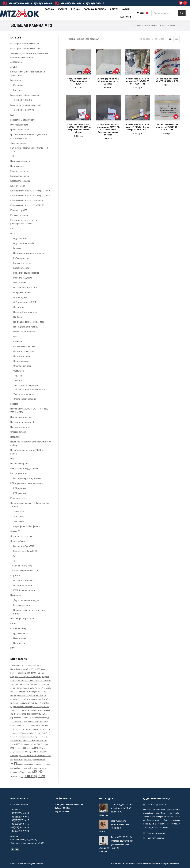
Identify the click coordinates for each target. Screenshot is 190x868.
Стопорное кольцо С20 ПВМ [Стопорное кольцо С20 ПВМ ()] (36, 725)
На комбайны (20, 638)
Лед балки (18, 517)
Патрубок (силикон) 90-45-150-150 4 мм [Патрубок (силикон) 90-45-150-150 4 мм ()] (26, 677)
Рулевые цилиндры (23, 605)
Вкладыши (16, 80)
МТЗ (13, 233)
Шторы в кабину (18, 628)
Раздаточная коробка (24, 332)
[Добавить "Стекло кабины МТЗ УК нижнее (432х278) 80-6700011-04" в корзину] (176, 117)
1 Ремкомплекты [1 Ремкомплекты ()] (17, 665)
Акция (14, 67)
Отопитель (19, 307)
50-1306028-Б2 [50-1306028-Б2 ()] (30, 665)
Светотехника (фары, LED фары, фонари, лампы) (30, 505)
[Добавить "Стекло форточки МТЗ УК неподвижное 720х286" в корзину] (87, 71)
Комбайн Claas (18, 186)
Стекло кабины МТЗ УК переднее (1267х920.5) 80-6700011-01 (138, 81)
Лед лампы (19, 521)
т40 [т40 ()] (40, 772)
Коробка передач (22, 268)
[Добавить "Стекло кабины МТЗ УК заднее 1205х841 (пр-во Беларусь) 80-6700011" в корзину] (146, 117)
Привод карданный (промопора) (29, 322)
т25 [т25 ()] (34, 772)
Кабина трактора (22, 258)
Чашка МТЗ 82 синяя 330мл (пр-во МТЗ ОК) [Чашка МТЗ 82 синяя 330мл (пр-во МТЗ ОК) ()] (28, 741)
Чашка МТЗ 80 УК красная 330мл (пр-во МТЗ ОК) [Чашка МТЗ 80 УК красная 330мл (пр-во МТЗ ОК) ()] (30, 729)
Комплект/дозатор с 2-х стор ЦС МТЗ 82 (30, 196)
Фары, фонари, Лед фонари (27, 526)
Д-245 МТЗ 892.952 (23, 100)
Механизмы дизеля (23, 278)
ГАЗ (12, 115)
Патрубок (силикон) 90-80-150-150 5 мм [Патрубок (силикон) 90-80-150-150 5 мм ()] (30, 696)
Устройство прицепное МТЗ (24, 571)
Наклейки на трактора (21, 417)
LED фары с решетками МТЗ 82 (25, 44)
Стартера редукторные (22, 536)
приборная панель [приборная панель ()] (26, 764)
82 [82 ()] (38, 665)
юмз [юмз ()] (41, 776)
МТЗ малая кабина (23, 585)
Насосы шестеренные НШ (23, 422)
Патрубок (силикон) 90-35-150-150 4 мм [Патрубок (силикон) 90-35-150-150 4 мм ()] (28, 669)
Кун (12, 229)
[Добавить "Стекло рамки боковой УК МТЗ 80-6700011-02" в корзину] (176, 71)
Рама (16, 337)
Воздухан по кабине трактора (25, 95)
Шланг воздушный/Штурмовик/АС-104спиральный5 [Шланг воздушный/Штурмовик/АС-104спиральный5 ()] (31, 756)
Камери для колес (19, 171)
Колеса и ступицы (22, 263)
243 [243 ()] (41, 665)
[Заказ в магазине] (84, 39)
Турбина (18, 381)
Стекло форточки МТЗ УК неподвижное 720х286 (79, 81)
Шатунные (18, 90)
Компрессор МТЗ (19, 210)
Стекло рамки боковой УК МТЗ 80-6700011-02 (167, 80)
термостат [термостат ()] (16, 776)
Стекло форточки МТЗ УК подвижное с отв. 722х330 (108, 81)
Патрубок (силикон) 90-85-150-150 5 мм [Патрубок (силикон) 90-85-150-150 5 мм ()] (26, 699)
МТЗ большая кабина (24, 581)
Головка (17, 248)
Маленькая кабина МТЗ (25, 551)
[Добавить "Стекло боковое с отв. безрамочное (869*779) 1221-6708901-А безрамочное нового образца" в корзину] (117, 117)
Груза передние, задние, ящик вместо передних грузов (29, 136)
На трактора (19, 643)
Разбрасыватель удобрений (24, 468)
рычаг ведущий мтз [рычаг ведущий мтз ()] (26, 768)
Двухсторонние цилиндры (26, 600)
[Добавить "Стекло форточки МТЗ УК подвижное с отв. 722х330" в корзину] (117, 71)
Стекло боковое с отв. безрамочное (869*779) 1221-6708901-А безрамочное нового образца (108, 130)
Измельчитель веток (21, 161)
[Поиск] (182, 13)
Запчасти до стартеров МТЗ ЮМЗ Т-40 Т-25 (29, 150)
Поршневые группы (20, 464)
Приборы (18, 317)
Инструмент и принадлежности (29, 253)
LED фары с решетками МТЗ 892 (26, 49)
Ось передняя (20, 297)
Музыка (14, 404)
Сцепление (19, 371)
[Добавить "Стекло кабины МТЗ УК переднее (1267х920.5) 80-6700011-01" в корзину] (146, 71)
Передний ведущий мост (26, 312)
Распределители (19, 473)
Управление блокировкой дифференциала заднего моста (29, 387)
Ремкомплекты (18, 498)
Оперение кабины (22, 292)
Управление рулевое (24, 394)
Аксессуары (16, 62)
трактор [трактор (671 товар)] (29, 776)
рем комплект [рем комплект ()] (39, 764)
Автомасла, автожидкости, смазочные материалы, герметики (29, 55)
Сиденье (18, 341)
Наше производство (20, 427)
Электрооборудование (25, 399)
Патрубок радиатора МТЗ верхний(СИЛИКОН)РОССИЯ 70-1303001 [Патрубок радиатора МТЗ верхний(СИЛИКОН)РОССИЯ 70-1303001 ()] (30, 707)
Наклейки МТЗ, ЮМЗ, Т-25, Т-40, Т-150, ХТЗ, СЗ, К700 (29, 411)
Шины (13, 624)
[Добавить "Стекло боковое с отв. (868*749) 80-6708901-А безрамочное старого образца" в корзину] (87, 117)
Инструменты (17, 166)
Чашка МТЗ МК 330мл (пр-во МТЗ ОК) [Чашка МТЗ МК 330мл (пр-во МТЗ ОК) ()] (26, 744)
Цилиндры (16, 595)
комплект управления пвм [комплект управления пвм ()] (35, 760)
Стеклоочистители (22, 366)
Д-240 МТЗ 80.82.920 (24, 110)
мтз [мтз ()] (14, 763)
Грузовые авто (20, 633)
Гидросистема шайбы (24, 243)
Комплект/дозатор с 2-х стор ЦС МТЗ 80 (30, 191)
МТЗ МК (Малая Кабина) (25, 288)
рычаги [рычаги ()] (38, 768)
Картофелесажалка (20, 181)
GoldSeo (40, 864)
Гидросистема (20, 239)
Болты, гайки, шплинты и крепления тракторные (28, 74)
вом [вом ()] (12, 760)
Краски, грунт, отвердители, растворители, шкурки (24, 222)
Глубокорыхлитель (19, 125)
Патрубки (15, 437)
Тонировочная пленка (21, 566)
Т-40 (13, 561)
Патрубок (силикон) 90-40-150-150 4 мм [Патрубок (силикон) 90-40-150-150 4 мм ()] (27, 673)
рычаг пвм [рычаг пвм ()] (27, 772)
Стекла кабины (151, 26)
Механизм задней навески (26, 273)
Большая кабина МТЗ (24, 546)
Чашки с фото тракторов (22, 619)
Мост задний (20, 283)
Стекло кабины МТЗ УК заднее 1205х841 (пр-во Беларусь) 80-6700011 (138, 127)
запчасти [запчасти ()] (18, 759)
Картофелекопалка (20, 176)
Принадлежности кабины (26, 327)
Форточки (15, 576)
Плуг (13, 459)
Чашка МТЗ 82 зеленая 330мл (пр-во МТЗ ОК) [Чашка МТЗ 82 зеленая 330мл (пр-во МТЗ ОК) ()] (29, 733)
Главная (137, 26)
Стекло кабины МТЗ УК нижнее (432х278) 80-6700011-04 (167, 127)
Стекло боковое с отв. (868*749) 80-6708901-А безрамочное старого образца (79, 128)
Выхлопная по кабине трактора (26, 105)
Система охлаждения (24, 351)
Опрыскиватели (18, 432)
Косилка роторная (19, 215)
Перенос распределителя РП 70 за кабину (27, 452)
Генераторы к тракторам (22, 120)
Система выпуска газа (24, 346)
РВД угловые (20, 493)
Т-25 (13, 556)
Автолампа (19, 512)
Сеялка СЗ (15, 531)
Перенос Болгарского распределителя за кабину (31, 444)
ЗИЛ (12, 156)
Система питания (22, 356)
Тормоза (18, 376)
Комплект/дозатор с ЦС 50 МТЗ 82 (27, 205)
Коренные (18, 85)
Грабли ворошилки (20, 130)
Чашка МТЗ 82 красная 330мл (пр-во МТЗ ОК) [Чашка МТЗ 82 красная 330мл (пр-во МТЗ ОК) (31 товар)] (29, 737)
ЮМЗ (13, 648)
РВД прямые (20, 488)
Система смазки (21, 361)
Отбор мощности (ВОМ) (25, 302)
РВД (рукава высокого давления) (27, 483)
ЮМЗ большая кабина (24, 590)
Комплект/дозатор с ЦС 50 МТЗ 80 (27, 201)
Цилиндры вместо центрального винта (29, 612)
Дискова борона (18, 143)
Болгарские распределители (27, 478)
